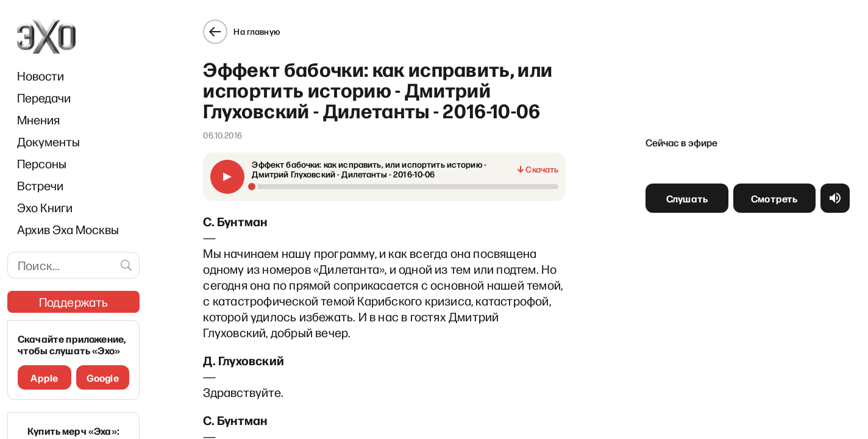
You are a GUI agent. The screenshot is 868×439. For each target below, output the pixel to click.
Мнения (38, 120)
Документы (48, 141)
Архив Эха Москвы (68, 229)
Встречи (40, 185)
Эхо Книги (45, 207)
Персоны (42, 163)
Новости (41, 76)
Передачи (44, 98)
